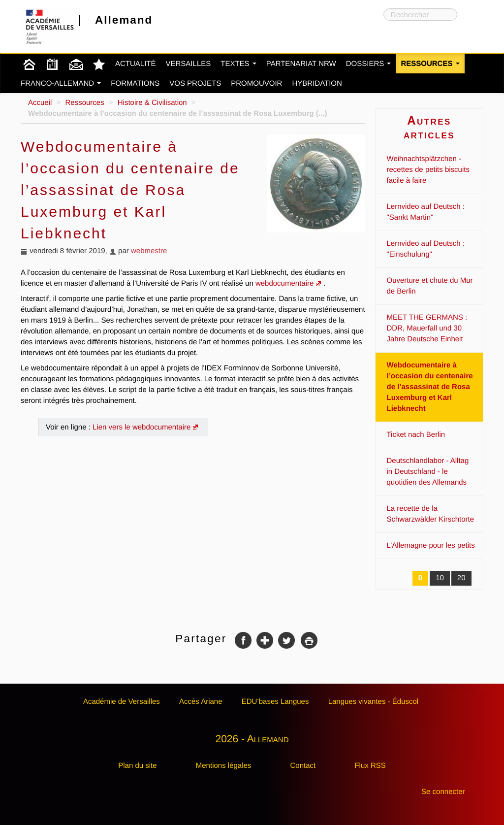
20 (461, 578)
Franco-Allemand (61, 83)
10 (440, 578)
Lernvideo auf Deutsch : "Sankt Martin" (426, 212)
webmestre (149, 251)
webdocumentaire (284, 283)
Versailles (189, 64)
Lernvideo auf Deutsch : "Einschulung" (426, 249)
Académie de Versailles (122, 702)
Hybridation (317, 83)
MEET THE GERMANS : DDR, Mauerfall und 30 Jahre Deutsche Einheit (427, 328)
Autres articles (429, 127)
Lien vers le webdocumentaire (142, 427)
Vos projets (195, 83)
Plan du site (137, 766)
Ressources (430, 64)
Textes (238, 64)
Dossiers (369, 64)
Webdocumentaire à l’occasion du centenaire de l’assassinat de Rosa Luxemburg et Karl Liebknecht (430, 387)
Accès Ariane (201, 702)
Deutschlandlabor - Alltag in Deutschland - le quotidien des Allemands (428, 472)
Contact (303, 766)
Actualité (136, 64)
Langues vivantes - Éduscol (373, 702)
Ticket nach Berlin (416, 435)
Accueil (40, 103)
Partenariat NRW (301, 64)
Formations (135, 83)
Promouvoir (256, 83)
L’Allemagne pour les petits (431, 545)
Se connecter (443, 792)
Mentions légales (224, 766)
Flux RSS (370, 766)
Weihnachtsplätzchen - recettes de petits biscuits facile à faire (428, 170)
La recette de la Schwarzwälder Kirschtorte (431, 514)
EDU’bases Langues (275, 702)
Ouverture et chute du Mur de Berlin (430, 286)
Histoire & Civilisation (152, 103)
